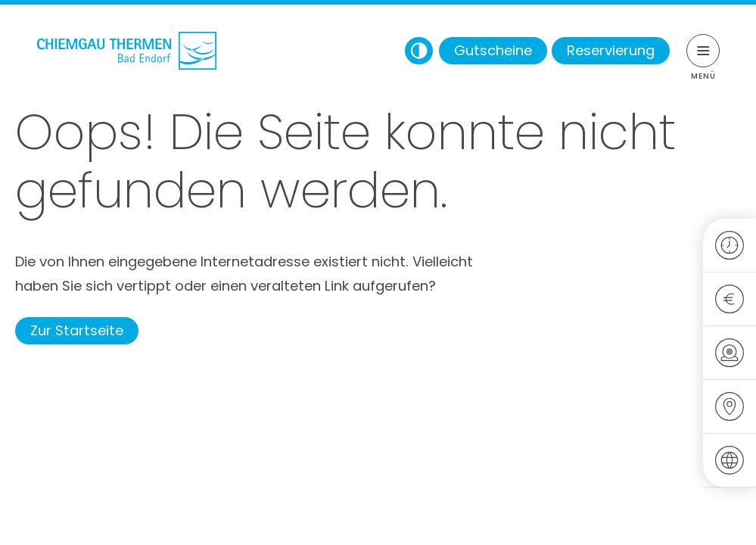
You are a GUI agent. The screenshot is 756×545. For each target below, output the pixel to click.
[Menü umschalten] (703, 51)
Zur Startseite (77, 330)
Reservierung (611, 50)
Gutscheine (493, 50)
